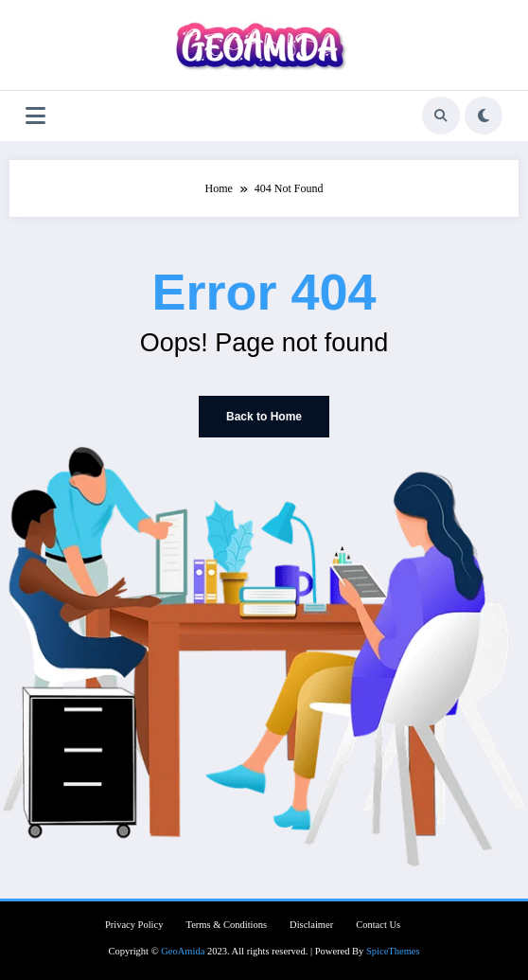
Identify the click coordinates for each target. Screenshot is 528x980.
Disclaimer (311, 925)
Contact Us (378, 925)
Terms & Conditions (226, 925)
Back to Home (264, 417)
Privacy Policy (134, 925)
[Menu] (35, 116)
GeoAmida (183, 951)
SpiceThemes (393, 951)
